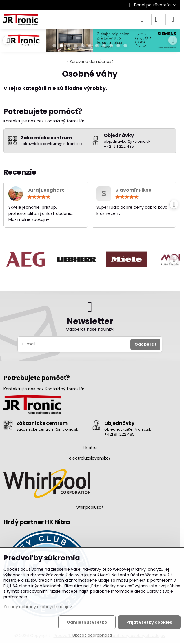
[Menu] (173, 19)
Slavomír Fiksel (134, 190)
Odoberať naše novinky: (90, 329)
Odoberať (145, 344)
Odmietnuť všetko (87, 622)
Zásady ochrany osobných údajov (38, 607)
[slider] (39, 197)
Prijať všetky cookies (149, 622)
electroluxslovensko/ (90, 458)
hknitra (90, 447)
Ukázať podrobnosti (92, 635)
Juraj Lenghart (46, 190)
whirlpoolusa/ (90, 507)
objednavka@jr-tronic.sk (128, 429)
